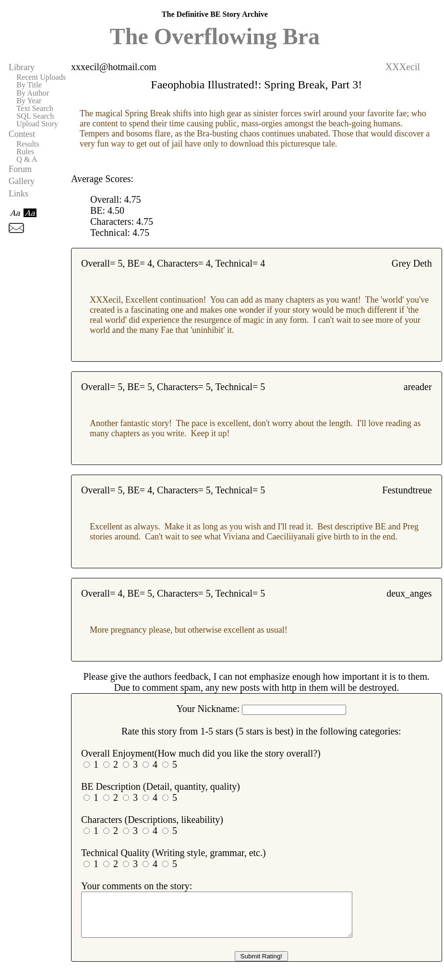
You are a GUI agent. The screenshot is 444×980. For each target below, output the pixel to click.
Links (18, 194)
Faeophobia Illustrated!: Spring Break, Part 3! (256, 85)
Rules (25, 152)
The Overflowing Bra (215, 36)
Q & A (27, 159)
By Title (29, 85)
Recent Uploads (41, 77)
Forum (20, 169)
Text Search (35, 109)
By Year (29, 101)
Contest (22, 134)
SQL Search (35, 116)
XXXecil (403, 67)
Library (22, 67)
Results (28, 144)
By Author (33, 93)
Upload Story (37, 124)
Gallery (22, 181)
